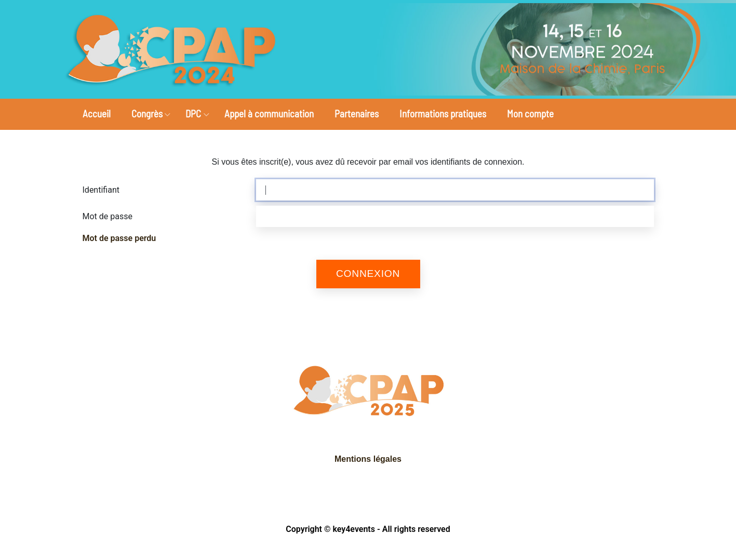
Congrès (147, 114)
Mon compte (530, 114)
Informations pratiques (443, 114)
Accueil (97, 114)
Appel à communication (269, 114)
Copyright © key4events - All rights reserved (368, 529)
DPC (193, 114)
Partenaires (357, 114)
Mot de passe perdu (119, 238)
